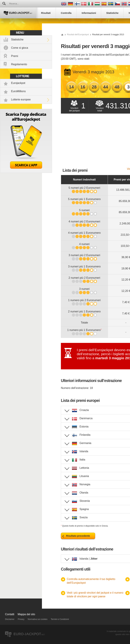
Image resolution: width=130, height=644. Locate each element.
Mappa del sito (26, 614)
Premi (15, 56)
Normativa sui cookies (37, 619)
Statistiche (17, 40)
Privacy (21, 619)
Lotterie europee (21, 99)
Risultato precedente (78, 536)
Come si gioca (20, 48)
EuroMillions (18, 91)
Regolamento (19, 64)
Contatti (10, 614)
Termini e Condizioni (60, 619)
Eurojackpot (18, 83)
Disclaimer (10, 619)
